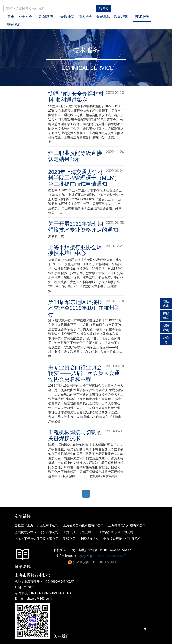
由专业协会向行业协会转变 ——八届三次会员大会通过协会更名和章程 (84, 373)
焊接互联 (86, 556)
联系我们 (14, 24)
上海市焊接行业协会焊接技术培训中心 (75, 250)
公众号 (166, 340)
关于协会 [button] (27, 17)
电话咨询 (166, 304)
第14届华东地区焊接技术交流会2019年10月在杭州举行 (84, 308)
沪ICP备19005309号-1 (114, 556)
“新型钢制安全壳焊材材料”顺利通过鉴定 (76, 97)
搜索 (104, 9)
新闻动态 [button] (48, 17)
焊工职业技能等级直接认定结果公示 (75, 156)
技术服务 (142, 17)
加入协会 (85, 17)
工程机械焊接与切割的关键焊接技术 (75, 435)
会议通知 (67, 17)
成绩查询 (166, 328)
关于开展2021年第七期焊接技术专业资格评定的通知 (83, 227)
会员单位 (103, 17)
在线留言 (166, 316)
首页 (12, 17)
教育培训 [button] (123, 17)
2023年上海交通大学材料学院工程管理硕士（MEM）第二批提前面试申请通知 (84, 178)
